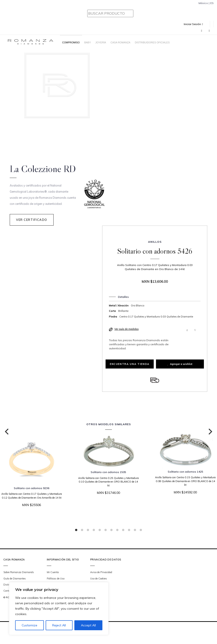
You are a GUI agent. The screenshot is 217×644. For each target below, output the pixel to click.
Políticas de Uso (56, 579)
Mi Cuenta (53, 572)
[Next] (210, 432)
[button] (195, 24)
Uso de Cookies (99, 579)
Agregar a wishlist (180, 364)
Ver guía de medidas (126, 329)
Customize (29, 625)
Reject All (59, 625)
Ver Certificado (32, 220)
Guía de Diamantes (15, 579)
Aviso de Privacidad (101, 572)
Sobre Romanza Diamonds (19, 572)
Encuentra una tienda (130, 364)
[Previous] (7, 432)
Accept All (88, 625)
